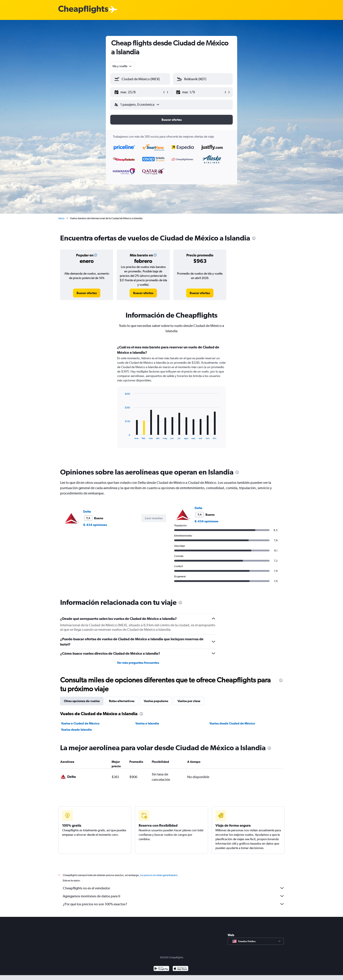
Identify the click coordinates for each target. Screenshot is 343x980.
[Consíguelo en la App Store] (180, 969)
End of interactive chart (123, 436)
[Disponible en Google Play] (161, 969)
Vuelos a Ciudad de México (80, 723)
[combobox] (122, 66)
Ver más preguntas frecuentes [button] (138, 663)
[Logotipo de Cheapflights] (83, 10)
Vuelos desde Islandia (76, 730)
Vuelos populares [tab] (156, 701)
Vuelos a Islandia (147, 723)
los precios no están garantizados (159, 875)
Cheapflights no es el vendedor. (174, 888)
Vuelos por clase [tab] (189, 701)
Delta (87, 511)
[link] (87, 293)
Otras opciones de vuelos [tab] (82, 701)
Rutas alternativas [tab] (122, 701)
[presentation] (254, 238)
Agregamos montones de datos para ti (174, 896)
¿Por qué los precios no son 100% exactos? (174, 904)
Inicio (61, 218)
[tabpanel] (171, 401)
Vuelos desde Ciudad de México (232, 723)
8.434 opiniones (95, 525)
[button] (138, 92)
